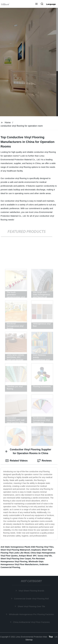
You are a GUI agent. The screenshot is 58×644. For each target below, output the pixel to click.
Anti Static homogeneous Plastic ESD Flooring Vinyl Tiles (27, 547)
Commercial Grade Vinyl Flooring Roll (32, 598)
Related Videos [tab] (17, 461)
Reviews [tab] (44, 461)
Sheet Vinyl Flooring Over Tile (32, 606)
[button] (36, 4)
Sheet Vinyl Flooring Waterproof (15, 550)
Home (8, 122)
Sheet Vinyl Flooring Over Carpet (16, 559)
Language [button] (51, 4)
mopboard (36, 550)
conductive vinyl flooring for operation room (22, 126)
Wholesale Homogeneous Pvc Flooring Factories (32, 614)
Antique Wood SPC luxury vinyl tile (35, 556)
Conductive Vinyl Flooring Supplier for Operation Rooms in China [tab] (28, 451)
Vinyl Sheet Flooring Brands (32, 591)
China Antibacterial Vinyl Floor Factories (32, 622)
